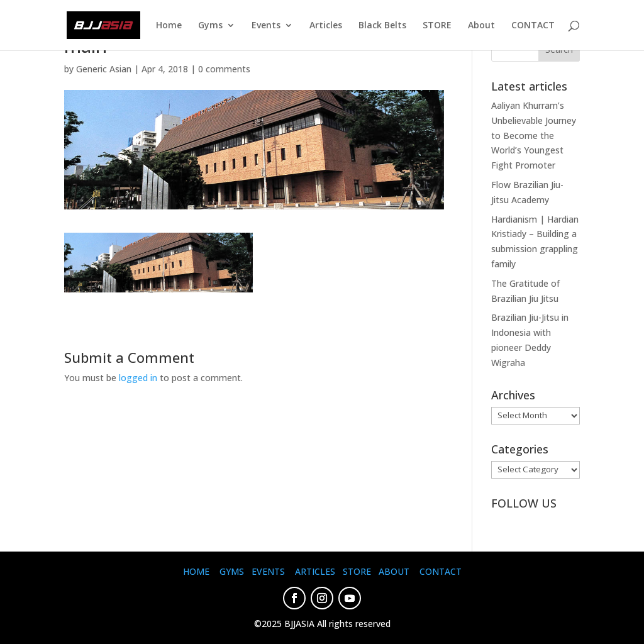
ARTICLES (315, 571)
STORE (437, 26)
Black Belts (382, 26)
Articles (326, 26)
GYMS (232, 571)
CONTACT (533, 26)
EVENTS (268, 571)
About (481, 26)
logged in (138, 378)
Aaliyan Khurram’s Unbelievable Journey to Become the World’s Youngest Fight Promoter (534, 135)
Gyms (210, 26)
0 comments (224, 69)
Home (169, 26)
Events (266, 26)
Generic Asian (104, 69)
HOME (196, 571)
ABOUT (394, 571)
